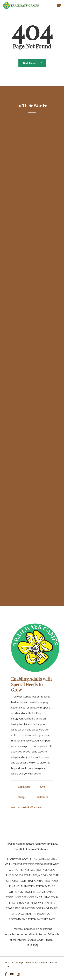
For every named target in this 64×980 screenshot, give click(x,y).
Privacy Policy (40, 962)
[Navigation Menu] (59, 5)
